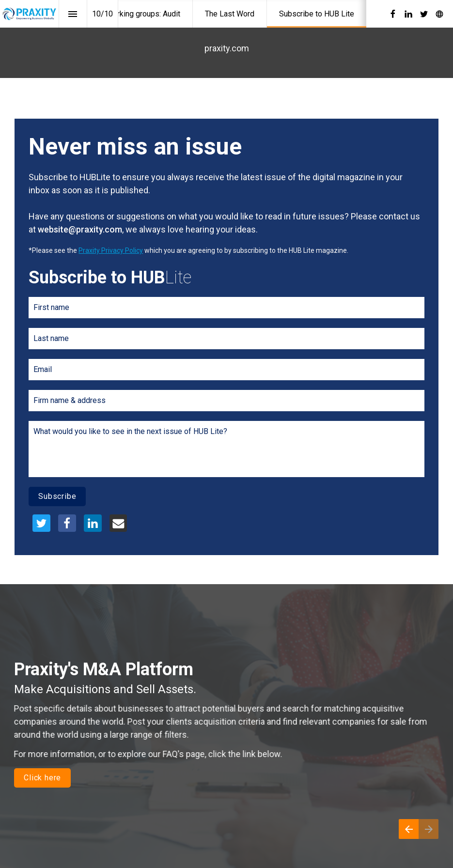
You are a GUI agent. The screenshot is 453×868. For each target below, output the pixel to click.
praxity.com (227, 48)
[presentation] (226, 331)
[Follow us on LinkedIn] (408, 14)
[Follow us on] (439, 14)
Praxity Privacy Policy (111, 250)
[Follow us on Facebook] (393, 14)
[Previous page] (409, 829)
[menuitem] (143, 14)
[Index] (73, 14)
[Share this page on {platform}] (41, 523)
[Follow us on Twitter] (424, 14)
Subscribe (57, 496)
